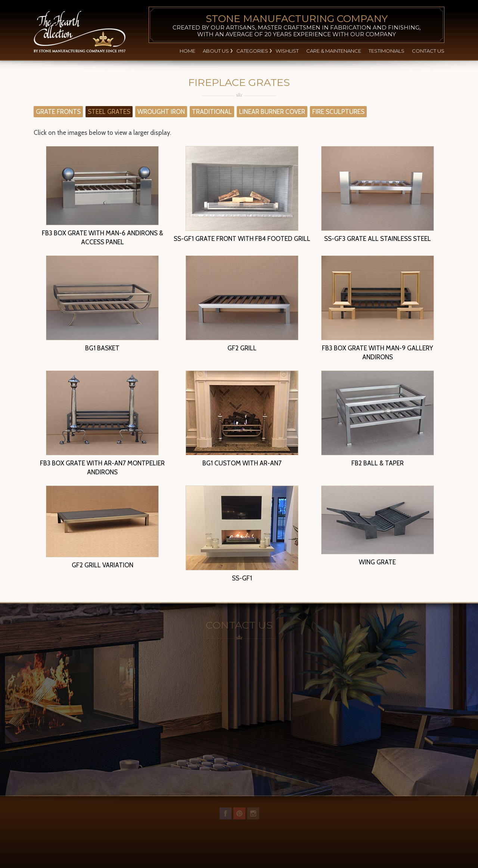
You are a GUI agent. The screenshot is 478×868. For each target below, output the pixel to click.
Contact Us (428, 51)
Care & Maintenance (334, 51)
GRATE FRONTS (58, 112)
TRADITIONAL (212, 112)
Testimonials (387, 51)
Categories (252, 51)
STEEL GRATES (109, 112)
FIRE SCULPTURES (338, 112)
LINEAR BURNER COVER (272, 112)
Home (187, 51)
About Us (216, 51)
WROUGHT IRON (161, 112)
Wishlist (287, 51)
